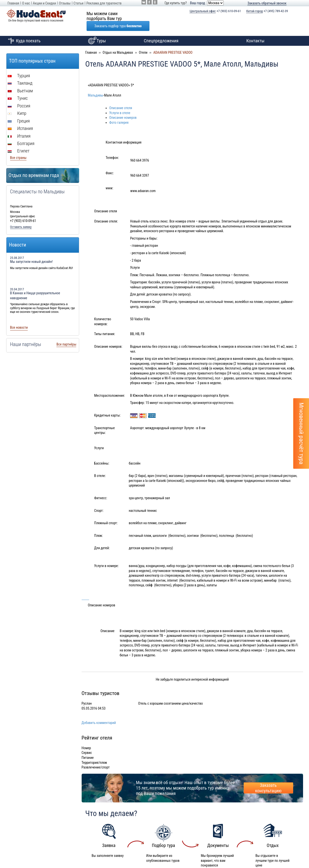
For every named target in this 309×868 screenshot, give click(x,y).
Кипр (17, 103)
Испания (20, 118)
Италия (19, 126)
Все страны (18, 148)
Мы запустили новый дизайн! (32, 252)
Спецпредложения (161, 31)
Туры (96, 31)
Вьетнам (20, 81)
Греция (19, 111)
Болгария (21, 134)
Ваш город (197, 3)
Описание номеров (123, 108)
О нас (26, 3)
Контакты (255, 31)
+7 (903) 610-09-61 (215, 11)
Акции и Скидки (44, 3)
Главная (13, 3)
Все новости (19, 318)
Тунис (18, 88)
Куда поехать (23, 31)
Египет (19, 141)
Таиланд (20, 73)
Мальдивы (95, 85)
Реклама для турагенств (104, 3)
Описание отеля (121, 98)
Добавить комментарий (99, 713)
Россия (19, 96)
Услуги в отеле (120, 103)
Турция (19, 66)
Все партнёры (66, 334)
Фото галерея (119, 113)
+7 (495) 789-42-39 (267, 11)
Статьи (78, 3)
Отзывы (65, 3)
